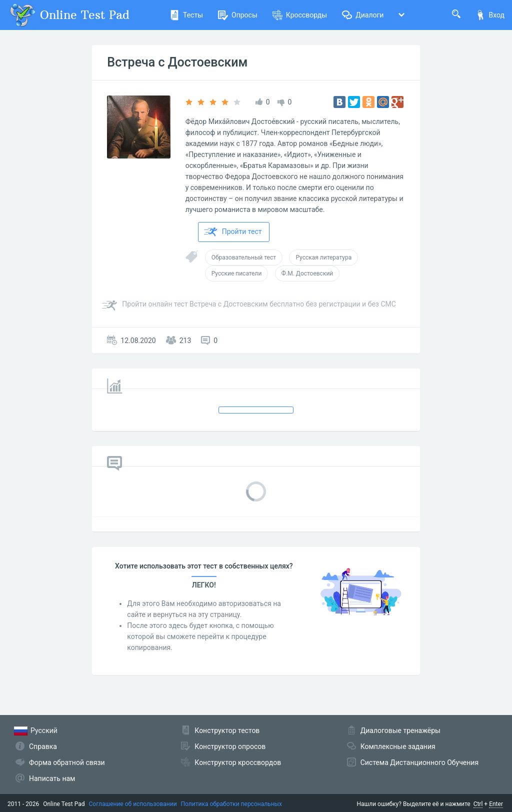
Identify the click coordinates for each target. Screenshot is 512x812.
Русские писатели (237, 273)
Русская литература (323, 257)
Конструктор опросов (230, 746)
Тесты (186, 15)
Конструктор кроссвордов (238, 762)
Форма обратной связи (67, 762)
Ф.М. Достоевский (307, 273)
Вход (490, 15)
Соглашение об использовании (133, 804)
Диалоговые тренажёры (400, 730)
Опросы (238, 15)
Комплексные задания (398, 746)
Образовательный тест (244, 257)
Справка (43, 746)
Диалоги (363, 15)
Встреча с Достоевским (177, 62)
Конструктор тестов (227, 730)
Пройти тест (233, 232)
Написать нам (52, 778)
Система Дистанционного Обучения (419, 762)
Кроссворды (300, 15)
